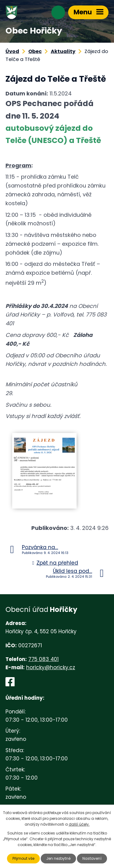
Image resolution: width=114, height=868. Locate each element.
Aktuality (63, 51)
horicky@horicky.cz (51, 667)
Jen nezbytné (58, 858)
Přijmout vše (23, 858)
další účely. (79, 824)
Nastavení (92, 858)
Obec (35, 51)
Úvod (12, 51)
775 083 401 (43, 659)
